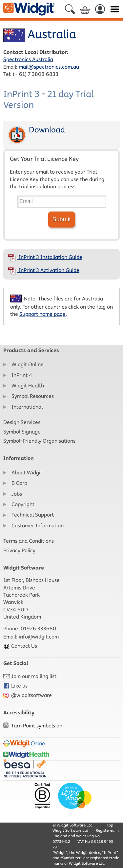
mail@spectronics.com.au (49, 67)
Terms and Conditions (29, 541)
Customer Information (38, 526)
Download (36, 135)
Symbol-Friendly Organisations (39, 441)
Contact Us (20, 646)
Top (110, 825)
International (27, 407)
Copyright (23, 504)
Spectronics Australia (28, 59)
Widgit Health (28, 386)
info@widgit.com (39, 637)
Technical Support (33, 515)
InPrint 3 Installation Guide (45, 257)
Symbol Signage (22, 432)
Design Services (22, 422)
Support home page (42, 314)
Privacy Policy (19, 550)
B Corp (19, 483)
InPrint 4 (22, 375)
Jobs (17, 494)
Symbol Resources (33, 396)
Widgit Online (28, 364)
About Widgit (27, 473)
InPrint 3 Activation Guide (44, 270)
